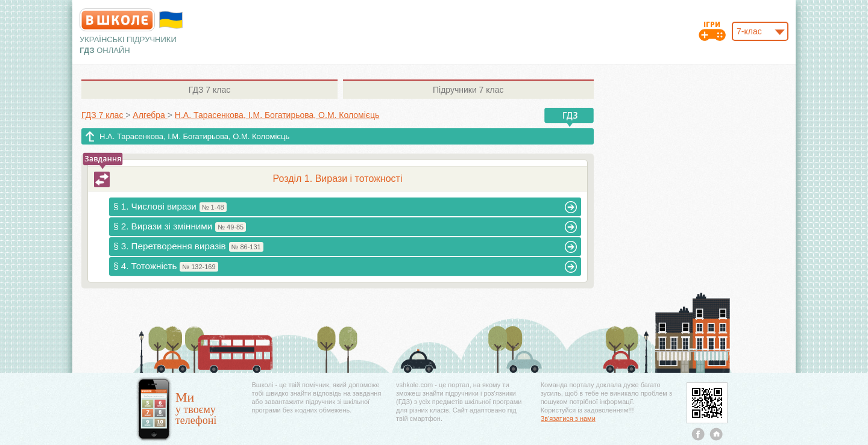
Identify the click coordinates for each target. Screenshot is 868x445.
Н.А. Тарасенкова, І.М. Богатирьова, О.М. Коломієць (194, 136)
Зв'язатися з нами (568, 419)
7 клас (209, 90)
